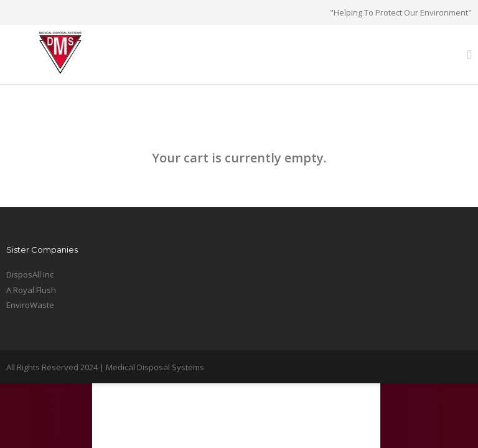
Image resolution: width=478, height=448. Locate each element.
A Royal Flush (31, 290)
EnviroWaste (30, 305)
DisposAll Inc (30, 274)
